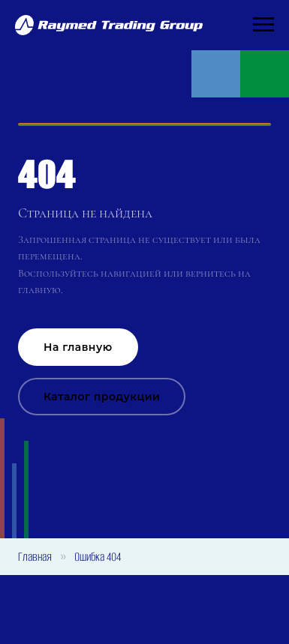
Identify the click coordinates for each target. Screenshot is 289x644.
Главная (35, 557)
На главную (78, 347)
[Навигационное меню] (263, 25)
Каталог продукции (102, 397)
